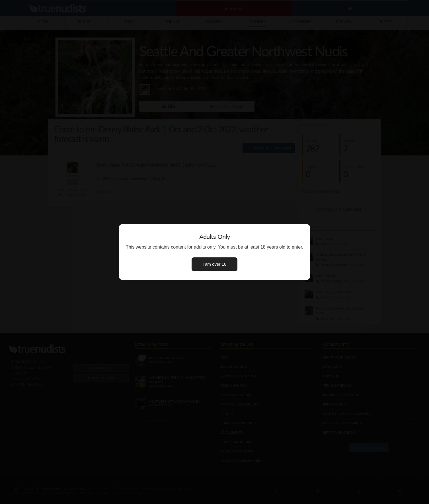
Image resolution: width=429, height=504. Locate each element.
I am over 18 (215, 264)
